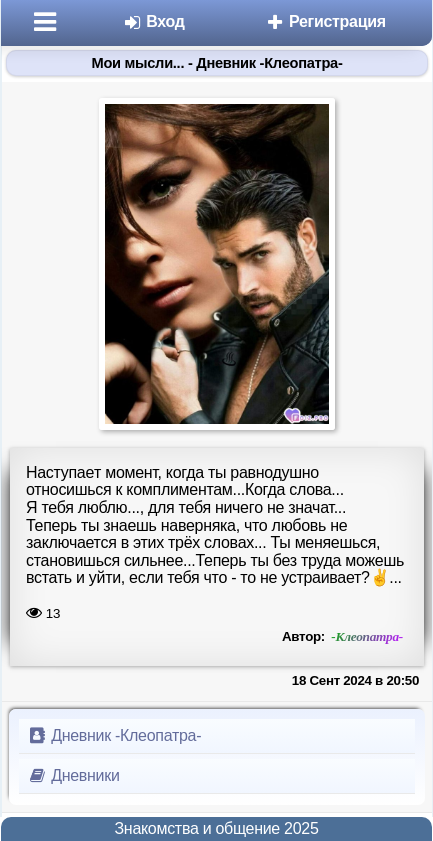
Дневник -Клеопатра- (114, 735)
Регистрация (325, 21)
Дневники (73, 775)
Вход (153, 21)
